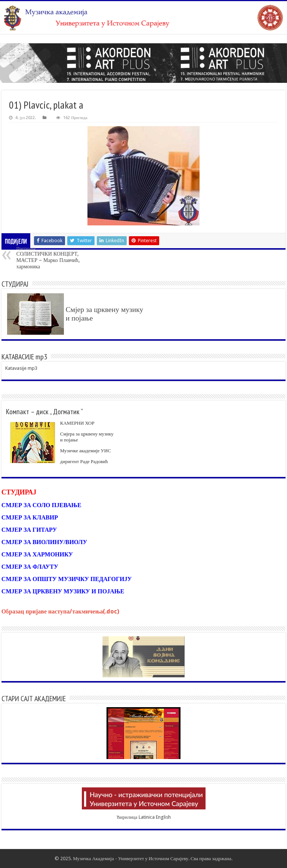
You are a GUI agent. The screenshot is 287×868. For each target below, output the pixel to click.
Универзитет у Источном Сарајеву (153, 858)
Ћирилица (127, 817)
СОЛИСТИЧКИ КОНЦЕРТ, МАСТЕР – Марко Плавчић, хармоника (55, 258)
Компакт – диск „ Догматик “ (44, 412)
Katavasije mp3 (21, 368)
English (163, 817)
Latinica (147, 817)
